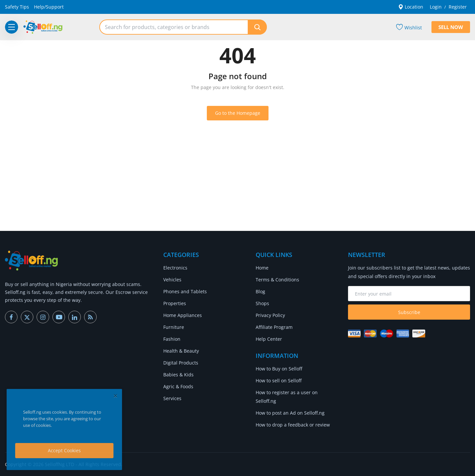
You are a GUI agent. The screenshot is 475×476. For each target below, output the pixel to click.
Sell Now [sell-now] (451, 27)
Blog (260, 291)
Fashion (172, 339)
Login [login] (436, 7)
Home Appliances (183, 315)
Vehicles (172, 280)
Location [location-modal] (411, 7)
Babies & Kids (178, 375)
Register (458, 7)
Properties (175, 303)
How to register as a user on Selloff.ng (287, 397)
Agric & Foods (178, 386)
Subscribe (409, 312)
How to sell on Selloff (279, 381)
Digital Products (181, 363)
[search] (257, 27)
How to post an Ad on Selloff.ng (290, 413)
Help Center (269, 339)
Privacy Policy (270, 315)
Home (262, 268)
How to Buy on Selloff (279, 369)
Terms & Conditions (277, 280)
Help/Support (49, 7)
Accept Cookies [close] (64, 450)
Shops (262, 303)
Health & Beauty (181, 351)
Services (172, 398)
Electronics (175, 268)
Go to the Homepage (238, 113)
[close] (115, 396)
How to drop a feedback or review (293, 425)
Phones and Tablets (185, 291)
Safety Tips (17, 7)
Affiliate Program (274, 327)
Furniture (174, 327)
